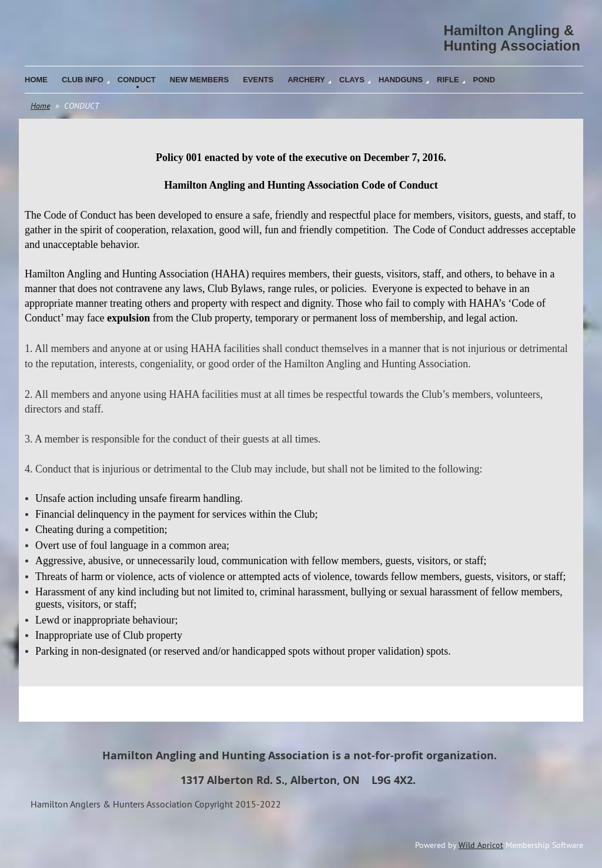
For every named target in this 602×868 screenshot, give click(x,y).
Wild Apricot (481, 845)
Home (40, 106)
